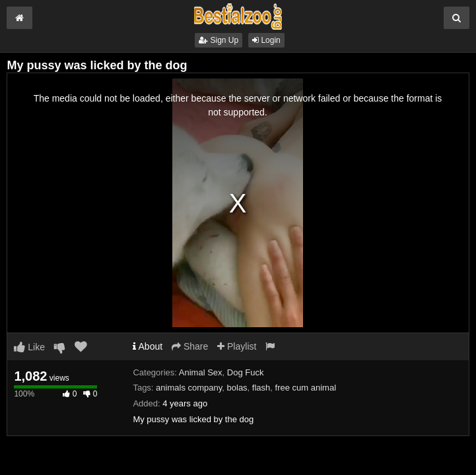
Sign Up (219, 40)
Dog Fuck (246, 372)
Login (266, 40)
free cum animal (306, 388)
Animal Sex (201, 372)
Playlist (237, 346)
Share (190, 346)
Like (29, 347)
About (148, 346)
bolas (237, 388)
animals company (189, 388)
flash (261, 388)
